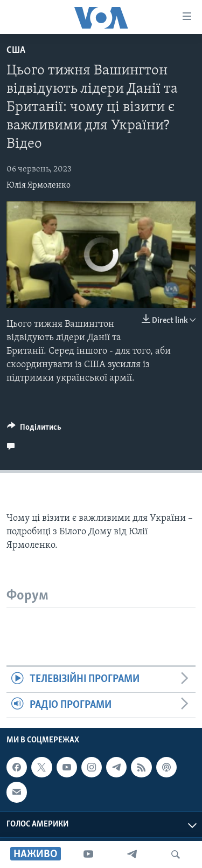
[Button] (34, 430)
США (16, 50)
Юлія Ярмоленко (39, 185)
